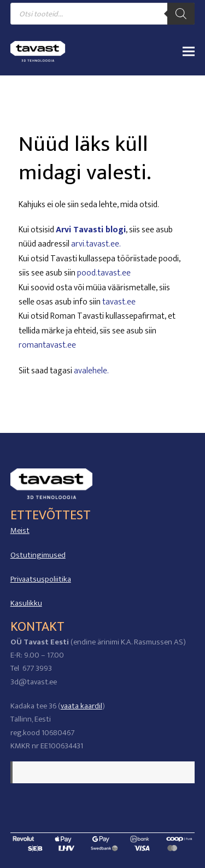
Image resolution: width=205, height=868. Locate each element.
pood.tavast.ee (104, 273)
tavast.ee (119, 302)
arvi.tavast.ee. (96, 244)
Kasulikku (26, 603)
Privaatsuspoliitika (41, 579)
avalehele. (91, 371)
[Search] (181, 14)
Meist (20, 530)
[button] (189, 51)
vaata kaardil (81, 706)
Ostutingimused (38, 555)
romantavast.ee (47, 345)
